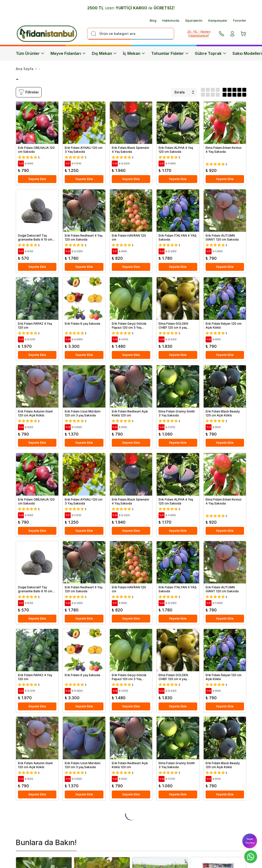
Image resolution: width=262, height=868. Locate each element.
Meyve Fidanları (68, 53)
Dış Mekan (104, 53)
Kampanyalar (218, 21)
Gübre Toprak (211, 53)
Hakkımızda (171, 21)
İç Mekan (134, 53)
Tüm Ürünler (30, 53)
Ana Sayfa (25, 69)
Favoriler (240, 21)
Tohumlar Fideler (170, 53)
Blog (153, 21)
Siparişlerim (194, 21)
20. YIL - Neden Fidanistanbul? (199, 34)
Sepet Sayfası (250, 841)
